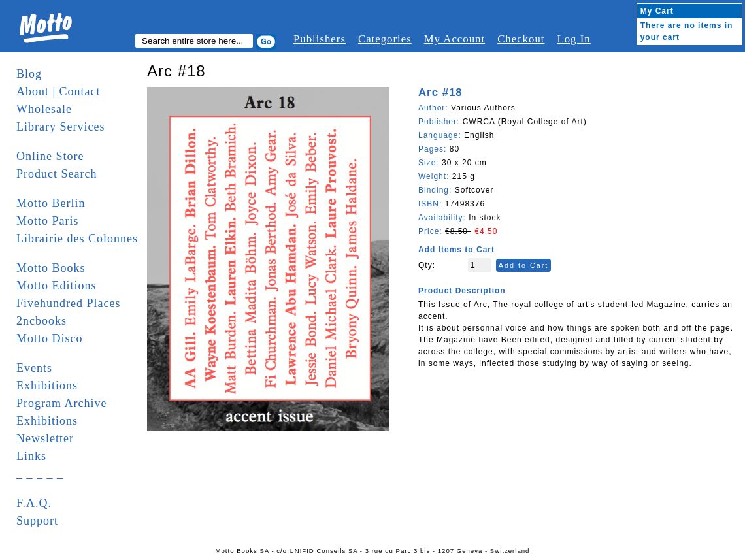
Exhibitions (47, 386)
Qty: (427, 265)
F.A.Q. (34, 503)
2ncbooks (41, 321)
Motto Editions (57, 286)
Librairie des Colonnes (77, 239)
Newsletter (45, 438)
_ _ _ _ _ (40, 474)
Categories (385, 39)
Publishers (320, 39)
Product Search (57, 174)
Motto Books (51, 268)
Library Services (60, 127)
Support (37, 521)
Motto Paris (48, 221)
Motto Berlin (51, 203)
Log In (573, 39)
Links (31, 456)
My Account (455, 39)
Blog (29, 74)
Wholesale (44, 109)
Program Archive (61, 403)
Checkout (521, 39)
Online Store (50, 156)
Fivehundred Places (68, 303)
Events (34, 368)
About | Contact (58, 91)
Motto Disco (50, 338)
